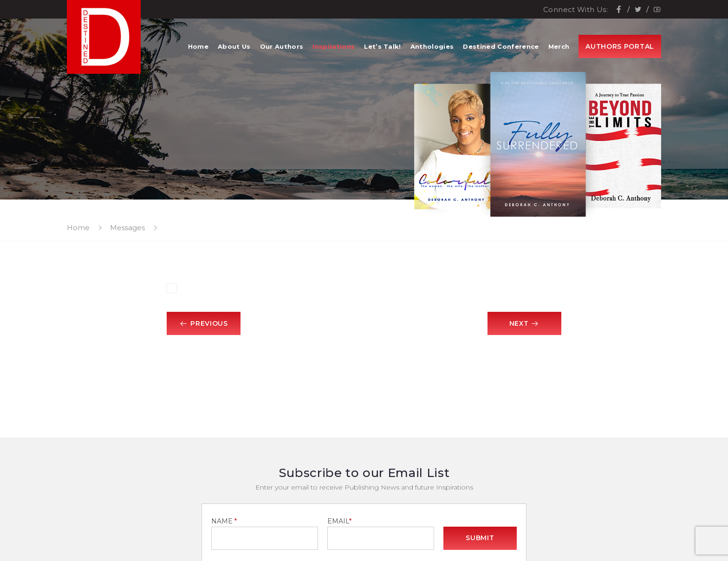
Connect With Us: (575, 10)
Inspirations (334, 46)
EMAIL (339, 521)
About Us (234, 46)
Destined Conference (501, 46)
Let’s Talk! (383, 46)
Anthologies (432, 46)
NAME (224, 521)
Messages (127, 228)
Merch (559, 46)
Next (524, 323)
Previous (204, 323)
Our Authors (282, 46)
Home (198, 46)
